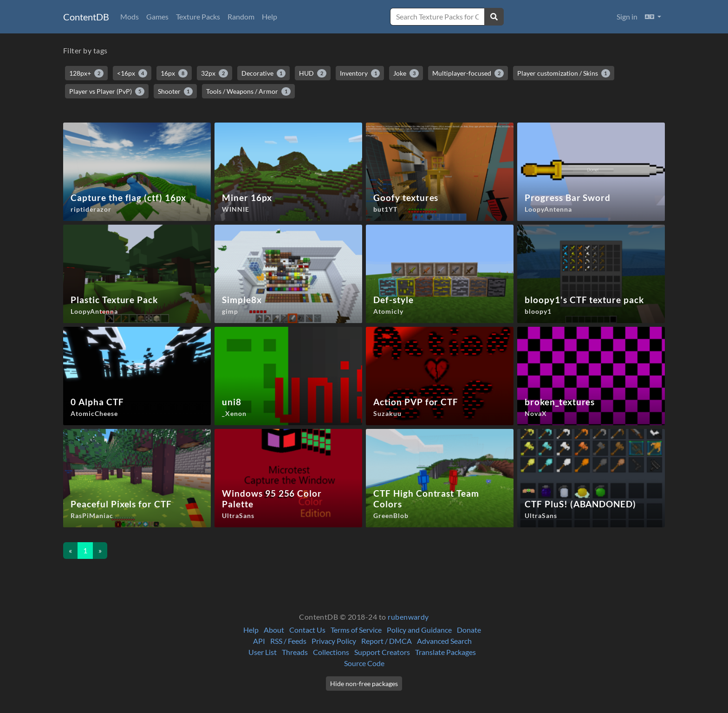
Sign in (627, 16)
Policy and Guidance (419, 630)
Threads (295, 652)
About (274, 630)
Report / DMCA (387, 641)
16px (174, 73)
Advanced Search (444, 641)
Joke (406, 73)
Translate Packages (445, 652)
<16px (132, 73)
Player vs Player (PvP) (107, 91)
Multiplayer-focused (468, 73)
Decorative (264, 73)
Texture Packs (198, 16)
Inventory (360, 73)
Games (157, 16)
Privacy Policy (334, 641)
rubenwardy (408, 617)
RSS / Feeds (288, 641)
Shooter (175, 91)
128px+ (86, 73)
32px (214, 73)
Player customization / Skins (564, 73)
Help (270, 16)
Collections (331, 652)
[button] (653, 17)
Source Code (364, 663)
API (259, 641)
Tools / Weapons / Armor (248, 91)
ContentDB (86, 17)
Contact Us (307, 630)
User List (263, 652)
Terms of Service (356, 630)
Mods (130, 16)
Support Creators (382, 652)
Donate (469, 630)
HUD (313, 73)
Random (241, 16)
